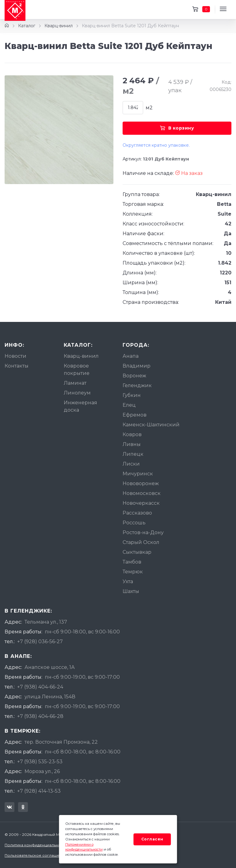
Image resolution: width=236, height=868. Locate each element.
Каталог (27, 26)
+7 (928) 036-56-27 (40, 642)
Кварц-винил (59, 26)
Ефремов (135, 415)
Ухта (128, 581)
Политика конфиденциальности (36, 845)
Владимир (137, 366)
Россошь (134, 523)
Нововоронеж (141, 483)
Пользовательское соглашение (36, 855)
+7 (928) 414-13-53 (39, 791)
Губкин (132, 395)
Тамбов (132, 562)
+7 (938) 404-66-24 (40, 687)
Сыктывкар (137, 552)
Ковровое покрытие (77, 370)
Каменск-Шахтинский (151, 425)
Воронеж (134, 376)
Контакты (17, 366)
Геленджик (137, 385)
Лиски (131, 464)
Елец (129, 405)
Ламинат (75, 383)
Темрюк (133, 572)
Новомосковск (142, 493)
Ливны (132, 444)
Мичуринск (138, 474)
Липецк (133, 454)
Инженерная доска (80, 406)
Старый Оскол (141, 542)
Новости (15, 356)
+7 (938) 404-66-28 (40, 716)
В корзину (177, 128)
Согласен (152, 839)
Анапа (131, 356)
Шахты (131, 591)
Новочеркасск (141, 503)
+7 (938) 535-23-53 (40, 762)
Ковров (132, 434)
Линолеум (77, 393)
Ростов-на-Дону (143, 532)
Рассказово (137, 513)
